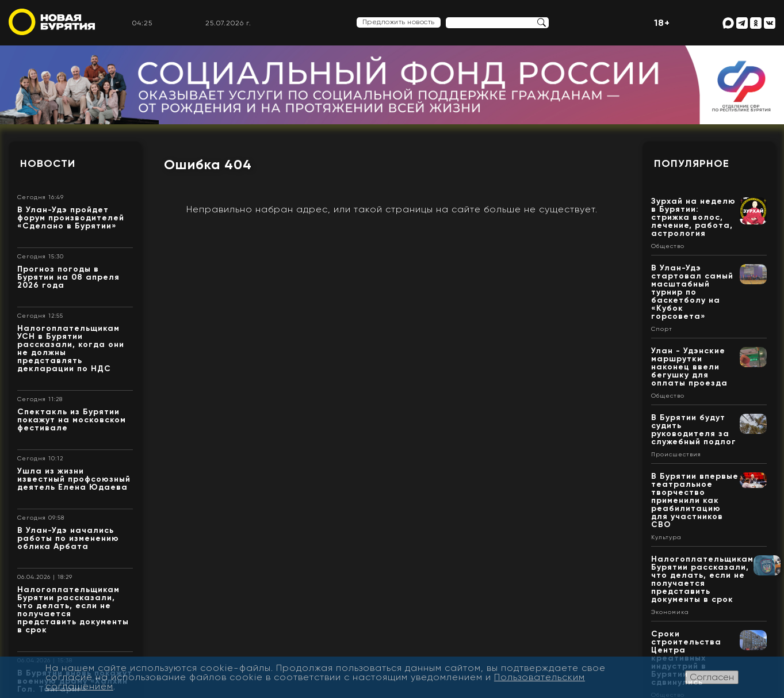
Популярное (692, 163)
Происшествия (676, 455)
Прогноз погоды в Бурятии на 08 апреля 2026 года (68, 277)
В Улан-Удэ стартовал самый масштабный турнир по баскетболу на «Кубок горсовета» (692, 292)
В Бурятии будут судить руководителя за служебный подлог (694, 430)
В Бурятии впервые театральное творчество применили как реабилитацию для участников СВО (695, 500)
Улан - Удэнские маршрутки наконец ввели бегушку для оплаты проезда (689, 367)
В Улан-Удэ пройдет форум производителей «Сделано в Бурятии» (71, 218)
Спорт (662, 329)
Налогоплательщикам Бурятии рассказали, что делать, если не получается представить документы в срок (73, 610)
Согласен (712, 677)
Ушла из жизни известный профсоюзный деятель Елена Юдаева (74, 479)
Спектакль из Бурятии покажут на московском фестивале (72, 420)
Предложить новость (399, 22)
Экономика (670, 612)
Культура (666, 537)
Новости (48, 163)
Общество (668, 246)
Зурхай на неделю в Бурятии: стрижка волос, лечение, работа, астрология (693, 217)
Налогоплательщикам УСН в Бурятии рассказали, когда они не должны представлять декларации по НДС (71, 348)
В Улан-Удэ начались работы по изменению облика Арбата (68, 538)
